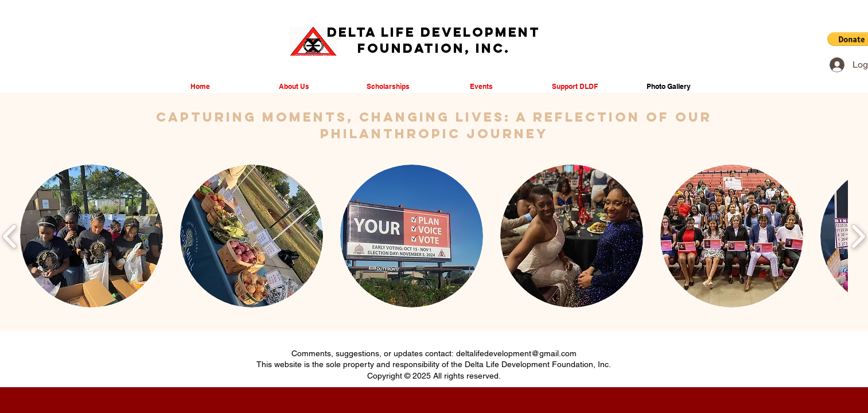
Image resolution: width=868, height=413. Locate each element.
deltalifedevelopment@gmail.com (516, 353)
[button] (92, 236)
